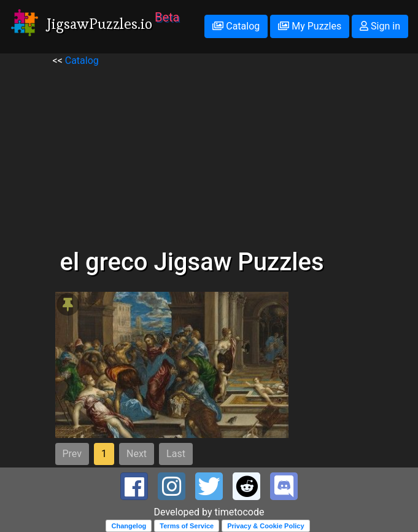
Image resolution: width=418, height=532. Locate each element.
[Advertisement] (209, 154)
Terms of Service (187, 526)
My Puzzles (310, 26)
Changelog (129, 526)
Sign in (380, 26)
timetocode (240, 512)
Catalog (236, 26)
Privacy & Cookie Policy (265, 526)
